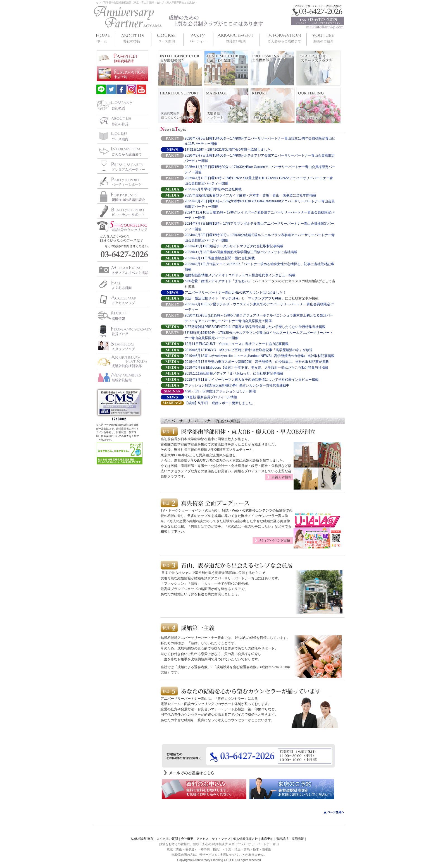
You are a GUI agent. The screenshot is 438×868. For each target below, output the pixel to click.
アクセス (203, 839)
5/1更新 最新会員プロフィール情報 (211, 397)
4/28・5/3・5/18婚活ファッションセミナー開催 (220, 391)
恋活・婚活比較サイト (201, 298)
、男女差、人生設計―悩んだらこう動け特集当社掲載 (288, 368)
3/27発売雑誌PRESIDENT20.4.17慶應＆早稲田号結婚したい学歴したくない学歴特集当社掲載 (255, 327)
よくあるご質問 (167, 839)
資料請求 (282, 839)
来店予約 (267, 839)
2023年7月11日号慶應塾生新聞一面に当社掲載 (220, 258)
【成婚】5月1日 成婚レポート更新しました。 (220, 403)
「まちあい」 (241, 281)
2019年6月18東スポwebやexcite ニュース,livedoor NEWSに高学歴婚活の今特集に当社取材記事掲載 (260, 356)
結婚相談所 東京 (142, 839)
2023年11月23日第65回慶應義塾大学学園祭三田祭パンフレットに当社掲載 (241, 252)
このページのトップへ (331, 812)
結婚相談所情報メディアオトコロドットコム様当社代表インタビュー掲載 (240, 275)
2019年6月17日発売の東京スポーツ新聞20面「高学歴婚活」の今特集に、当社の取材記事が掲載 (257, 362)
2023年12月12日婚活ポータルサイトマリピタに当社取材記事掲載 (234, 246)
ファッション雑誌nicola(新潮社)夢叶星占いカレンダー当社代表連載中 (237, 385)
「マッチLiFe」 (230, 298)
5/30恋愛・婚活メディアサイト (208, 281)
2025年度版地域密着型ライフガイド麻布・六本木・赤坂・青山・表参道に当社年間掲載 (250, 195)
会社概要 (187, 839)
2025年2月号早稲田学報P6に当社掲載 (213, 189)
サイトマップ (221, 839)
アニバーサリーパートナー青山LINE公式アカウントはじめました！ (235, 292)
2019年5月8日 (195, 368)
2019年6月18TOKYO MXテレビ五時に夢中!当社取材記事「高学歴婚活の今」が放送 (249, 350)
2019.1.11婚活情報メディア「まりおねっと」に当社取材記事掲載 (234, 373)
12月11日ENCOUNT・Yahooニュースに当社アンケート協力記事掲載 (237, 344)
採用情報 (298, 839)
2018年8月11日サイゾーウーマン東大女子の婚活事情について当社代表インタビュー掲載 (252, 380)
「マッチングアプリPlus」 (265, 298)
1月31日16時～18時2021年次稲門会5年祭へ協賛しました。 (229, 150)
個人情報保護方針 (246, 839)
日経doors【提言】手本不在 (227, 368)
